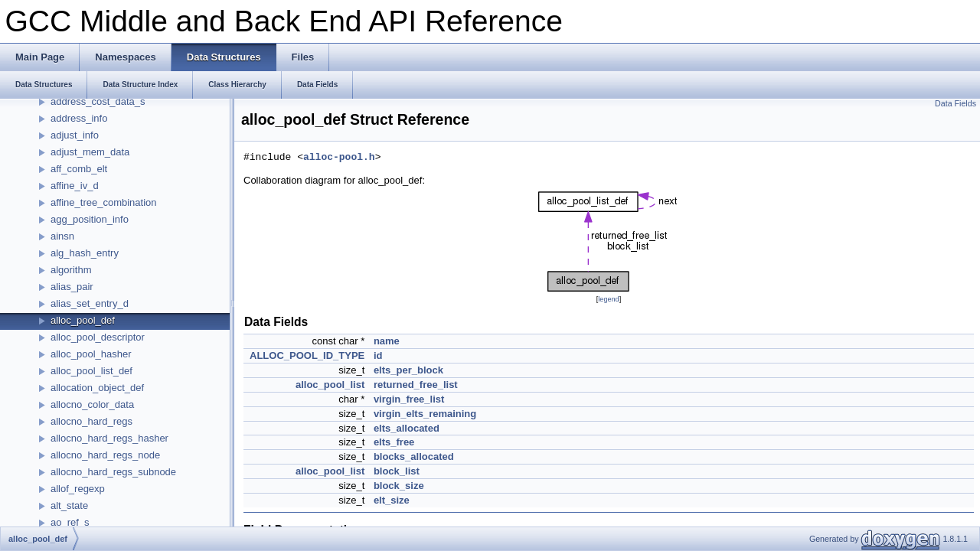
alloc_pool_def (83, 320)
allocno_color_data (92, 404)
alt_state (69, 505)
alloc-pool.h (339, 158)
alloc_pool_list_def (91, 371)
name (387, 341)
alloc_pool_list (330, 385)
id (378, 355)
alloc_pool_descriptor (98, 337)
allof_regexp (78, 489)
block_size (399, 486)
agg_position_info (90, 219)
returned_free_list (416, 385)
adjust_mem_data (90, 152)
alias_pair (72, 287)
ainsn (62, 236)
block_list (397, 471)
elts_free (394, 442)
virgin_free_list (409, 399)
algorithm (71, 270)
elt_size (392, 500)
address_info (79, 118)
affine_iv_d (75, 186)
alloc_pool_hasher (91, 354)
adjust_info (75, 135)
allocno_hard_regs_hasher (109, 438)
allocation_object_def (97, 388)
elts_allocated (407, 428)
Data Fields (955, 103)
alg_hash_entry (85, 253)
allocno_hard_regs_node (105, 455)
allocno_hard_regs (91, 421)
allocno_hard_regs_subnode (113, 472)
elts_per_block (408, 370)
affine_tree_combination (104, 202)
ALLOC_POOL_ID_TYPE (307, 355)
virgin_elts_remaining (425, 414)
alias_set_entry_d (90, 303)
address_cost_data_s (98, 101)
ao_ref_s (70, 522)
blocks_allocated (414, 456)
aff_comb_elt (79, 169)
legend (608, 299)
